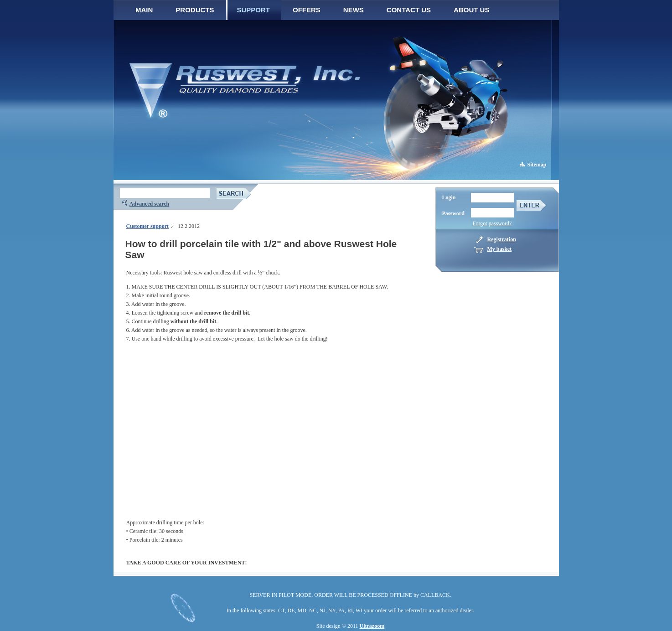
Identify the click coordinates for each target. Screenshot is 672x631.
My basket (500, 249)
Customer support (147, 226)
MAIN (144, 10)
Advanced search (149, 204)
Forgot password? (492, 223)
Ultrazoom (372, 626)
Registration (502, 239)
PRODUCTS (195, 10)
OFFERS (307, 10)
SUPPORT (254, 10)
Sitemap (537, 165)
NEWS (354, 10)
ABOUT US (471, 10)
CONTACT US (409, 10)
